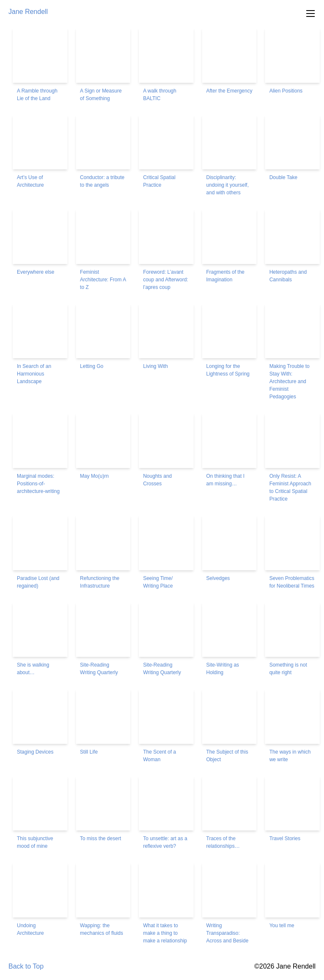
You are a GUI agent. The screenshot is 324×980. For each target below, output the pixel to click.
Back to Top (26, 966)
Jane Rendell (28, 12)
